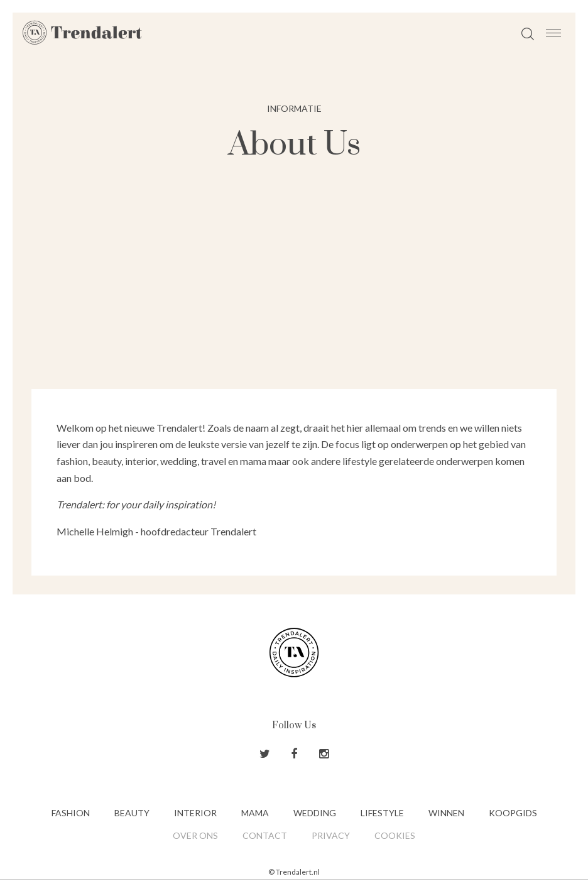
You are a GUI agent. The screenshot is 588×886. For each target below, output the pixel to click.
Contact (265, 835)
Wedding (315, 813)
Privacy (331, 835)
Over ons (195, 835)
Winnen (446, 813)
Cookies (395, 835)
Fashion (71, 813)
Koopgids (513, 813)
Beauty (132, 813)
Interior (195, 813)
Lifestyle (382, 813)
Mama (255, 813)
